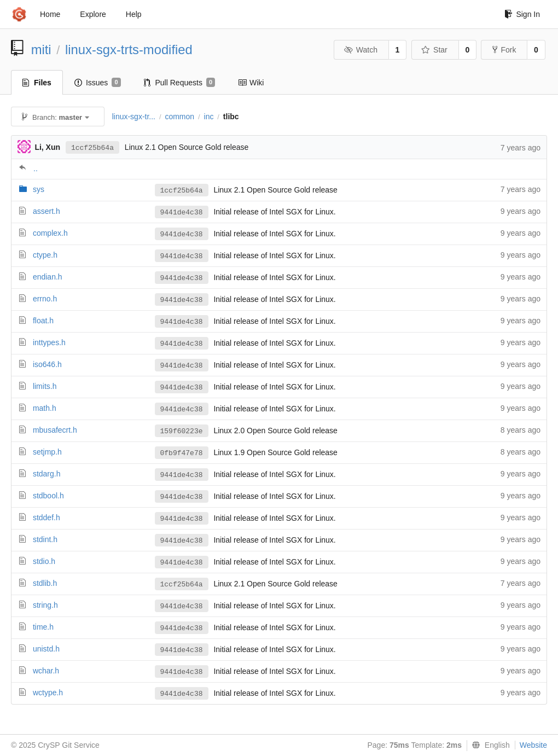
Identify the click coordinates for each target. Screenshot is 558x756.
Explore (93, 14)
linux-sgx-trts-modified (129, 50)
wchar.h (46, 671)
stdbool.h (48, 496)
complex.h (50, 233)
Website (533, 745)
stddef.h (47, 517)
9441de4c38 (182, 213)
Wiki (251, 83)
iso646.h (47, 364)
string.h (45, 605)
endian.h (48, 277)
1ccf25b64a (92, 148)
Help (134, 14)
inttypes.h (49, 342)
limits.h (45, 386)
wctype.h (48, 693)
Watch (361, 50)
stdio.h (44, 561)
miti (41, 50)
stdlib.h (45, 583)
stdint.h (45, 539)
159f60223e (182, 431)
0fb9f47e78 (182, 453)
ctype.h (45, 255)
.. (36, 168)
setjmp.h (47, 452)
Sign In (522, 14)
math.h (45, 408)
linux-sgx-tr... (134, 117)
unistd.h (46, 649)
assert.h (47, 211)
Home (50, 14)
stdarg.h (47, 474)
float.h (43, 321)
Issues (98, 83)
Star (434, 50)
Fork (504, 50)
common (179, 117)
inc (209, 117)
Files (37, 83)
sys (39, 189)
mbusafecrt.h (55, 430)
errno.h (45, 299)
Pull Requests (180, 83)
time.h (43, 627)
